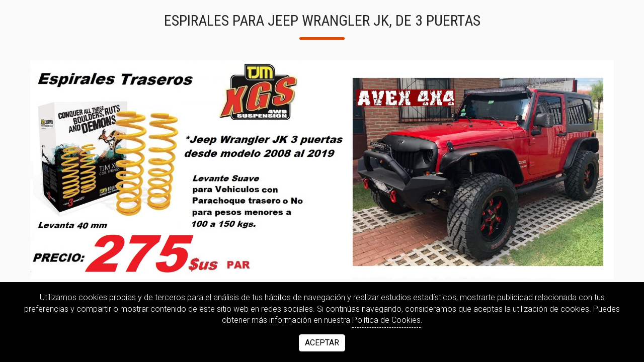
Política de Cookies (386, 320)
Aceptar (322, 343)
